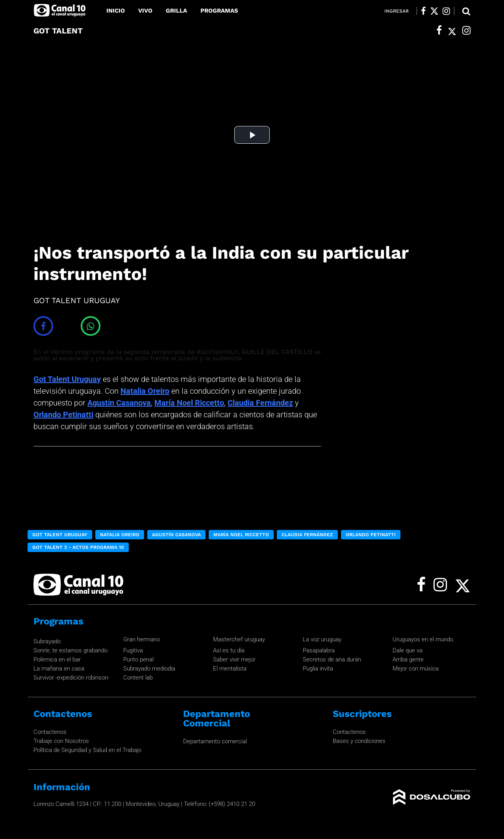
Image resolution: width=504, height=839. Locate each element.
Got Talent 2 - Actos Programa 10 (78, 547)
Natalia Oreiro (145, 391)
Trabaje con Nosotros (61, 741)
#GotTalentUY (217, 352)
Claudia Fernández (260, 403)
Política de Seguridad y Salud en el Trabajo (87, 750)
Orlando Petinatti (63, 415)
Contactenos (50, 732)
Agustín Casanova (119, 403)
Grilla (176, 11)
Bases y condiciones (359, 741)
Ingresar (397, 11)
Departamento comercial (215, 741)
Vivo (145, 11)
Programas (219, 11)
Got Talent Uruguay (67, 379)
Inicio (116, 11)
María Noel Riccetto (189, 403)
